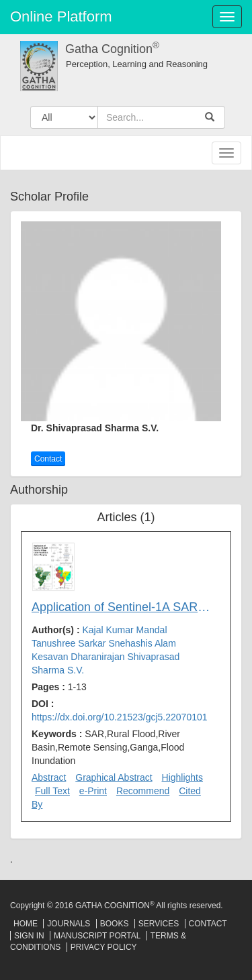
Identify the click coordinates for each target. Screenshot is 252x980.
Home (26, 924)
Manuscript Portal (97, 936)
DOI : (120, 710)
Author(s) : (106, 650)
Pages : (59, 687)
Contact (48, 459)
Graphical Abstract (114, 777)
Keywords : (108, 747)
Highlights (182, 777)
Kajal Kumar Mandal (124, 630)
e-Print (93, 791)
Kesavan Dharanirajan (79, 657)
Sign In (29, 936)
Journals (69, 924)
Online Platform (61, 16)
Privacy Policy (104, 947)
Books (115, 924)
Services (159, 924)
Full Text (52, 791)
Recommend (143, 791)
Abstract (49, 777)
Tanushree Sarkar (70, 643)
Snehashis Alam (142, 643)
